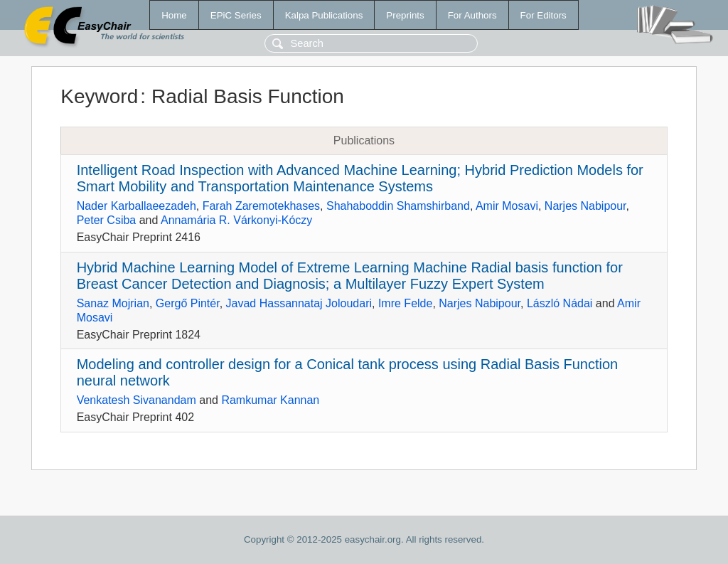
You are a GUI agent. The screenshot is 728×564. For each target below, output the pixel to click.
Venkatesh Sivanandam (136, 400)
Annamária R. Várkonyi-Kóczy (236, 220)
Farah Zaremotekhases (261, 206)
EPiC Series (236, 15)
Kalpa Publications (324, 15)
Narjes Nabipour (585, 206)
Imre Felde (405, 303)
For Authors (472, 15)
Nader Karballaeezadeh (136, 206)
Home (174, 15)
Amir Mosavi (507, 206)
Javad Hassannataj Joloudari (299, 303)
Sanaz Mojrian (113, 303)
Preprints (405, 15)
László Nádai (560, 303)
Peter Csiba (107, 220)
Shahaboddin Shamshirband (398, 206)
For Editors (544, 15)
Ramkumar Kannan (270, 400)
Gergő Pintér (188, 303)
